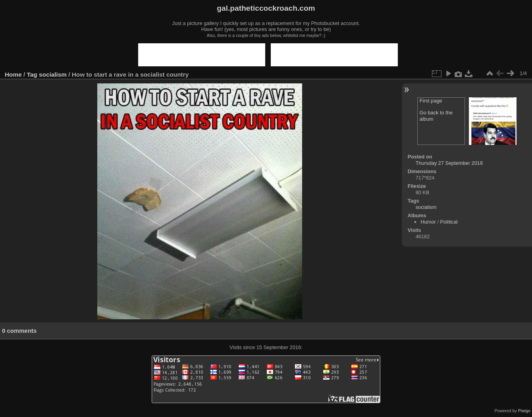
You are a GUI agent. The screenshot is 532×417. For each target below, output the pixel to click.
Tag (32, 74)
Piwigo (524, 411)
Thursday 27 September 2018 (449, 163)
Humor (428, 222)
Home (13, 74)
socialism (53, 74)
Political (449, 222)
